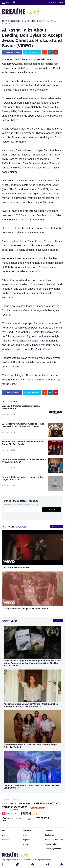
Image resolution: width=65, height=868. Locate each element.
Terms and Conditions (54, 840)
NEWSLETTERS (55, 3)
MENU (9, 3)
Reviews (5, 840)
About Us (49, 830)
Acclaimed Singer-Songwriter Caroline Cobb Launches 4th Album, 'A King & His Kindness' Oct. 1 (31, 705)
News (4, 830)
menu (4, 3)
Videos (5, 835)
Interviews (27, 830)
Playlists (26, 840)
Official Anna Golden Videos (16, 567)
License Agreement (53, 849)
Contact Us (49, 835)
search (14, 2)
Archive (26, 844)
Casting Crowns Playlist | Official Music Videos (25, 609)
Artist (25, 835)
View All (58, 621)
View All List (56, 527)
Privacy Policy (51, 844)
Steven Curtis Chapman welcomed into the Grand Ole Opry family (23, 443)
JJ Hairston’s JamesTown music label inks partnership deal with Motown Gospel (23, 425)
